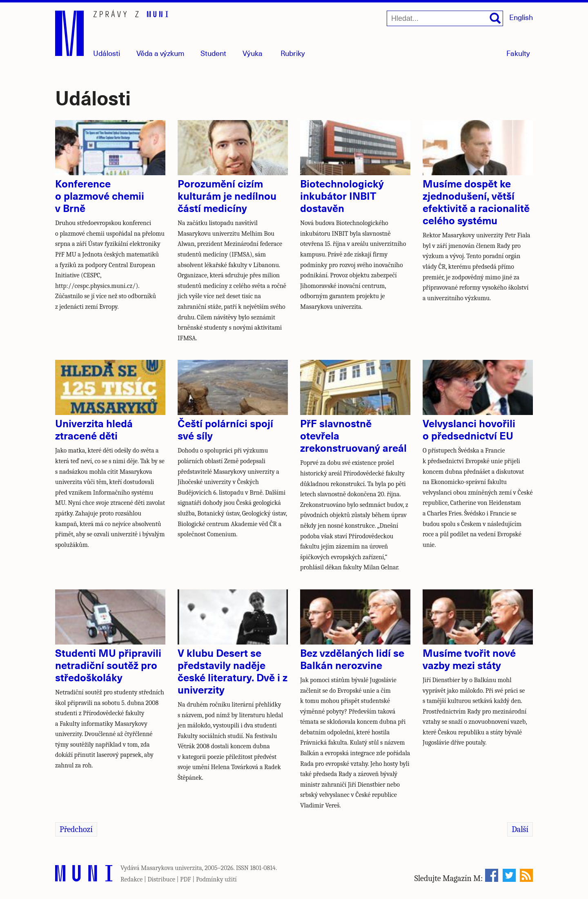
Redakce (131, 879)
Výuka (253, 53)
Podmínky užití (216, 879)
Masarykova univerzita (171, 868)
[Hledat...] (445, 18)
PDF (186, 879)
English (521, 17)
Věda (160, 53)
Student (213, 53)
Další (520, 829)
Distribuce (161, 879)
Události (107, 53)
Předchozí (76, 829)
